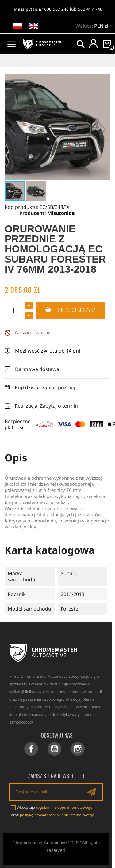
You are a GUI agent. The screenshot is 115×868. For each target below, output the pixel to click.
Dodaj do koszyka (66, 310)
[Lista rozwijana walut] (105, 27)
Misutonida (61, 213)
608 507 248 (56, 9)
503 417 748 (90, 9)
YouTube (54, 749)
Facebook (31, 749)
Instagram (78, 749)
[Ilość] (14, 311)
